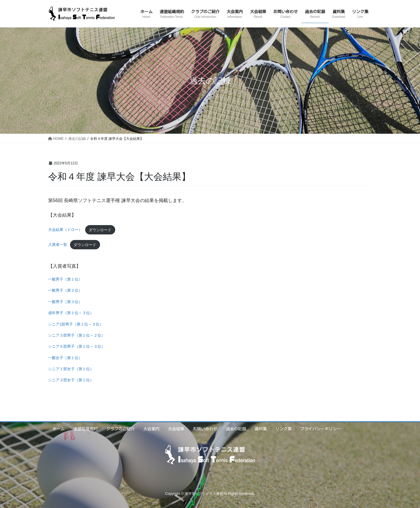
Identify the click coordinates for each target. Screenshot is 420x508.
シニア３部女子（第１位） (71, 380)
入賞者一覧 (58, 245)
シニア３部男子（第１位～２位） (77, 335)
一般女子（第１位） (65, 358)
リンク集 (283, 429)
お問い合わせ (205, 429)
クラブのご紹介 (120, 429)
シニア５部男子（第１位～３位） (77, 346)
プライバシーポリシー (321, 429)
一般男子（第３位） (65, 302)
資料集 (261, 429)
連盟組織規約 (85, 429)
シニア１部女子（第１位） (71, 369)
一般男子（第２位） (65, 290)
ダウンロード (100, 230)
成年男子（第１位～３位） (71, 313)
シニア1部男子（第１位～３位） (76, 324)
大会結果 (176, 429)
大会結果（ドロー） (65, 230)
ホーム (59, 429)
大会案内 (151, 429)
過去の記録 (236, 429)
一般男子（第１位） (65, 279)
